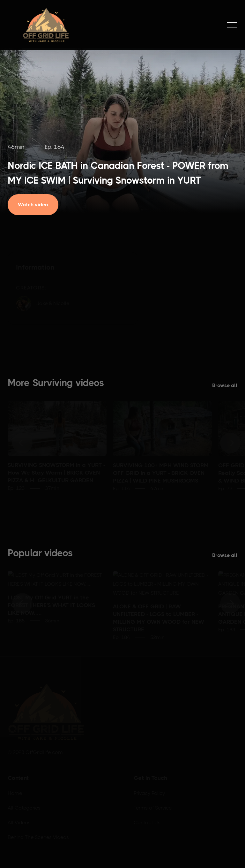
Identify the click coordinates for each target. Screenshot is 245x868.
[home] (46, 25)
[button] (232, 25)
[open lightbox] (37, 205)
